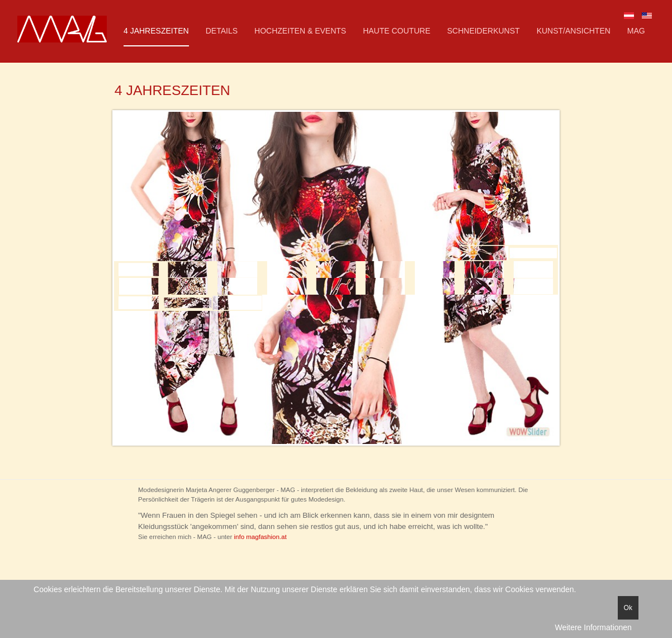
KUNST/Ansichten (574, 31)
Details (222, 31)
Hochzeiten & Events (300, 31)
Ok (628, 608)
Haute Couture (397, 31)
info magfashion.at (261, 537)
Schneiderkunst (484, 31)
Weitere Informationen (593, 627)
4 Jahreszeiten (156, 31)
